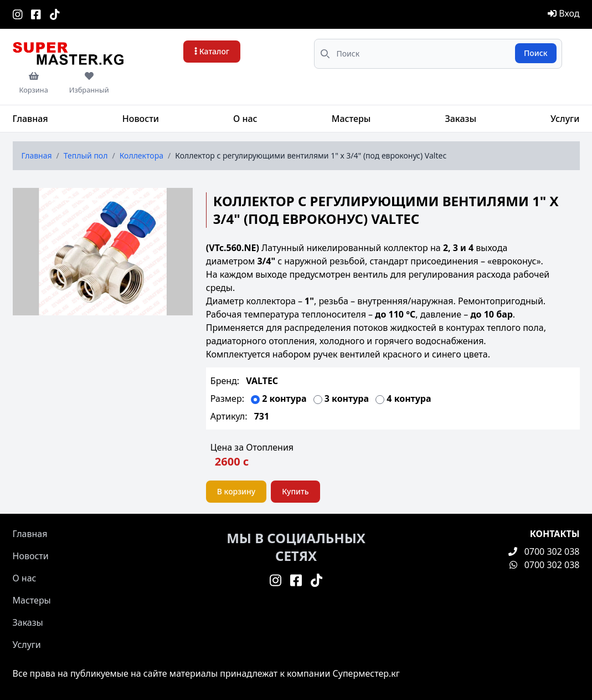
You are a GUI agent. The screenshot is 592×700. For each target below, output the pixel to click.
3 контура (348, 398)
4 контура (409, 398)
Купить (295, 491)
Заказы (460, 119)
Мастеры (351, 119)
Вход (563, 13)
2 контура (285, 398)
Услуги (565, 119)
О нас (245, 119)
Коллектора (141, 155)
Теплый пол (86, 155)
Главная (30, 119)
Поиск (536, 53)
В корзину (236, 491)
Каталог (212, 51)
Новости (141, 119)
